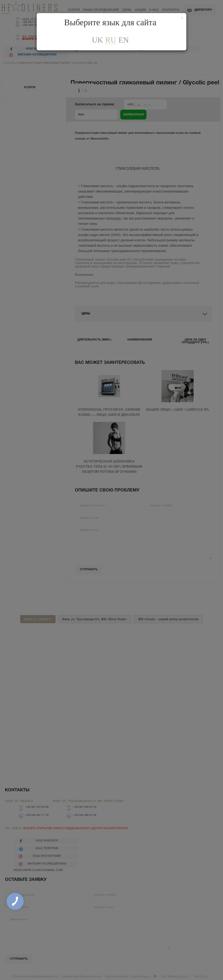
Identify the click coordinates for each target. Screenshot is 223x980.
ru (111, 40)
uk (97, 40)
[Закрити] (182, 18)
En (124, 40)
